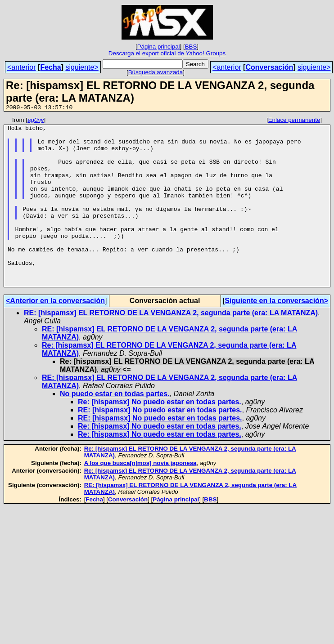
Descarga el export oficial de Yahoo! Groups (167, 53)
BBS (191, 47)
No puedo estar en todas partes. (115, 427)
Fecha (50, 67)
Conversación (269, 67)
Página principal (159, 47)
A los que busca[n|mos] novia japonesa (140, 497)
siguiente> (82, 67)
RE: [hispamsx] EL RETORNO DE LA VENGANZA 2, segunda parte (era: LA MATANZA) (171, 347)
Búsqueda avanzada (156, 72)
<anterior (22, 67)
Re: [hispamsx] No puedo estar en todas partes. (160, 436)
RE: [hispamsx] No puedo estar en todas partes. (160, 444)
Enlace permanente (294, 121)
